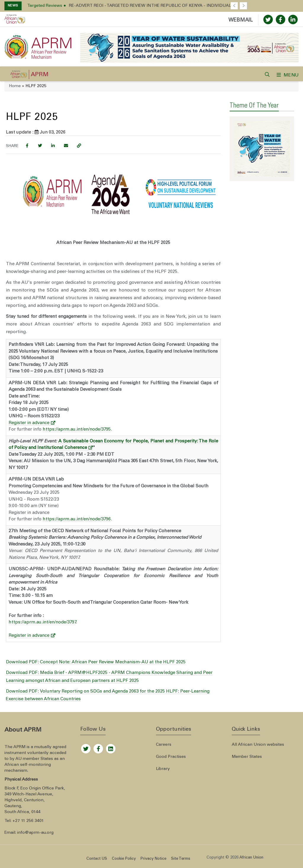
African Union (251, 858)
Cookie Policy (124, 859)
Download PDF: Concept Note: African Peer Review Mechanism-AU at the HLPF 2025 (96, 662)
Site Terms (181, 859)
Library (163, 769)
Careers (164, 745)
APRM (40, 75)
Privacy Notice (153, 859)
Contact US (97, 859)
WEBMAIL (241, 21)
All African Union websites (258, 745)
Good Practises (171, 757)
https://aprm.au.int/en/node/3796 (77, 519)
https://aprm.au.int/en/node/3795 (77, 430)
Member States (247, 757)
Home (15, 86)
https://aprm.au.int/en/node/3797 (42, 622)
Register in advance (32, 423)
